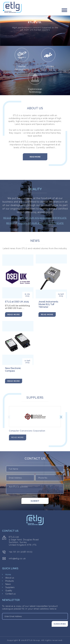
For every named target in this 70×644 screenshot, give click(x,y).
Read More (35, 157)
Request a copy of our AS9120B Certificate (35, 223)
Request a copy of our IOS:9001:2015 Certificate (35, 218)
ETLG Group (33, 640)
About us (10, 578)
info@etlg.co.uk (17, 559)
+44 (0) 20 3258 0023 (21, 552)
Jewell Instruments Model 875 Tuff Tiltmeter (48, 304)
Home (8, 575)
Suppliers (10, 587)
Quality (9, 591)
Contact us (10, 594)
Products (10, 581)
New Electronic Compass (13, 370)
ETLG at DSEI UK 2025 (17, 302)
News (8, 584)
